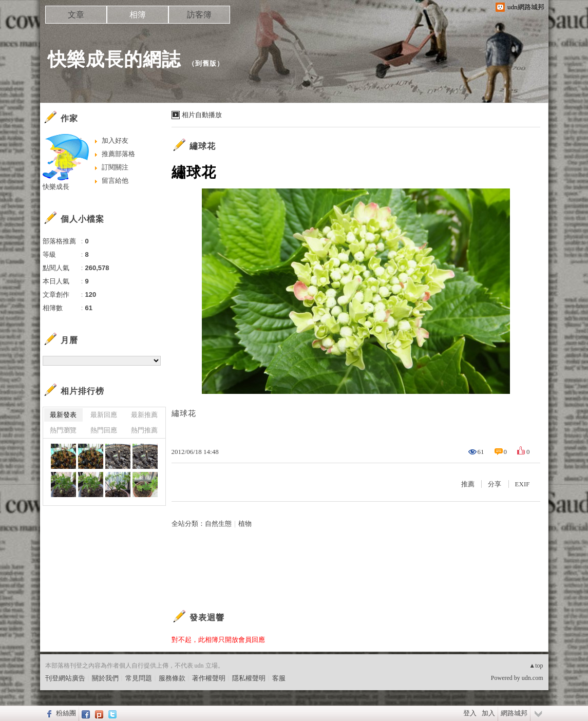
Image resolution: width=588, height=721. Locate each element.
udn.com (533, 678)
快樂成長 (56, 187)
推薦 (468, 484)
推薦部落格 (118, 154)
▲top (536, 666)
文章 (76, 15)
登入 (470, 713)
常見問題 (139, 678)
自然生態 (218, 524)
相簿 (138, 15)
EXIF (523, 484)
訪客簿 (199, 15)
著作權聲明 (209, 678)
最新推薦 (144, 415)
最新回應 (104, 415)
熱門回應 (104, 430)
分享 (495, 484)
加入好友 (115, 140)
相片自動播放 (202, 115)
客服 (279, 678)
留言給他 (115, 181)
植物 (245, 524)
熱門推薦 (144, 430)
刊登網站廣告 (65, 678)
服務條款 (172, 678)
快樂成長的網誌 (114, 59)
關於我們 (105, 678)
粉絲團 (66, 713)
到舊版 (206, 63)
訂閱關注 (115, 167)
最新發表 (63, 415)
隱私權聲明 (249, 678)
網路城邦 (514, 713)
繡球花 (203, 146)
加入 (488, 713)
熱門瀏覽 (63, 430)
